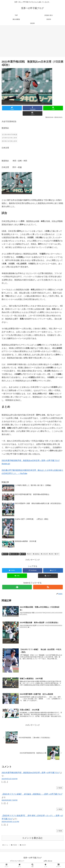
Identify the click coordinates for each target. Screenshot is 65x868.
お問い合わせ (48, 861)
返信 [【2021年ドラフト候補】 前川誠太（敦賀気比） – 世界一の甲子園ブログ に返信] (60, 810)
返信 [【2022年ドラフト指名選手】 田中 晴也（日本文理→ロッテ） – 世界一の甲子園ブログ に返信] (60, 831)
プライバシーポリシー (17, 861)
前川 (29, 554)
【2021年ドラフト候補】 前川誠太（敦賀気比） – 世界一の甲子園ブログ (32, 794)
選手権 (23, 554)
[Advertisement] (32, 42)
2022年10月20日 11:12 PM (10, 822)
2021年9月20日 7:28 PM (10, 800)
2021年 (5, 554)
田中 (57, 554)
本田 (51, 554)
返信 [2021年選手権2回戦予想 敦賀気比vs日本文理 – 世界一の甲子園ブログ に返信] (60, 788)
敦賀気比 (36, 554)
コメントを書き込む (32, 838)
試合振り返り (14, 554)
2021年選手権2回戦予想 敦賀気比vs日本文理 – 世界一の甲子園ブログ (31, 773)
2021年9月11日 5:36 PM (10, 779)
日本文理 (44, 554)
